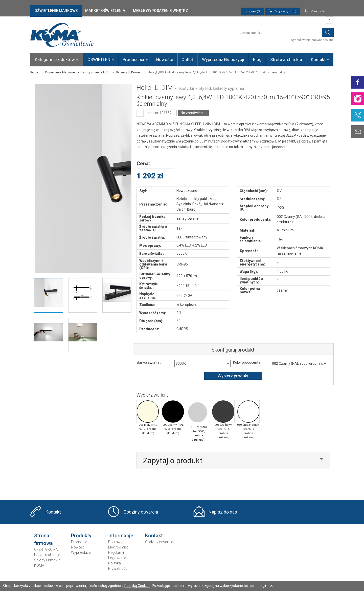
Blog (257, 59)
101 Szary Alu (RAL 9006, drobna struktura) (198, 421)
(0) (283, 11)
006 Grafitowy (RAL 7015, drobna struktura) (223, 420)
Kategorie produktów (57, 59)
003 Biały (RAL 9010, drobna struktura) (148, 417)
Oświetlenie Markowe (60, 72)
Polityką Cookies (137, 586)
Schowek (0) (253, 11)
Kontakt (320, 59)
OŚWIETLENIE (101, 59)
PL (329, 20)
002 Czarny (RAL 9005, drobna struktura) (173, 417)
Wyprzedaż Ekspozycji (223, 59)
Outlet (187, 59)
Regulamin (117, 553)
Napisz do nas (223, 512)
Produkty (81, 536)
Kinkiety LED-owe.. (129, 72)
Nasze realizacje (47, 555)
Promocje (79, 542)
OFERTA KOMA (46, 549)
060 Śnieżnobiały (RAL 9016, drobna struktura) (248, 420)
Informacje (121, 536)
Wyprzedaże (81, 553)
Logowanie (117, 558)
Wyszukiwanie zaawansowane (312, 40)
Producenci (135, 59)
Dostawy (115, 542)
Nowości (165, 59)
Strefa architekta (286, 59)
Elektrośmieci (119, 547)
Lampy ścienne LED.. (96, 72)
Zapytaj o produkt (173, 461)
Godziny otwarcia (141, 512)
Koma (34, 72)
